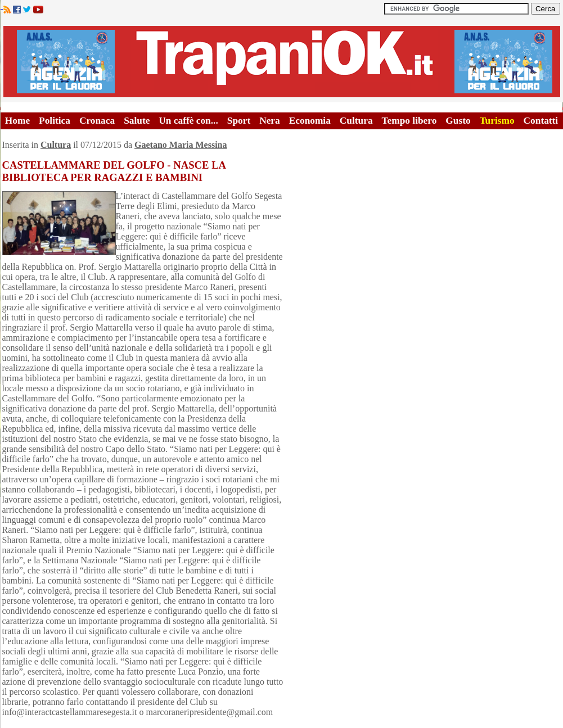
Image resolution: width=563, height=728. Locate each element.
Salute (137, 121)
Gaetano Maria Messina (181, 145)
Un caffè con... (188, 121)
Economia (310, 121)
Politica (55, 121)
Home (17, 121)
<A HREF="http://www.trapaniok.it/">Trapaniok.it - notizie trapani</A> (282, 62)
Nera (270, 121)
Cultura (356, 121)
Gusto (458, 121)
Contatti (541, 121)
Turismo (497, 121)
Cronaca (97, 121)
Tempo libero (409, 121)
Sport (239, 121)
